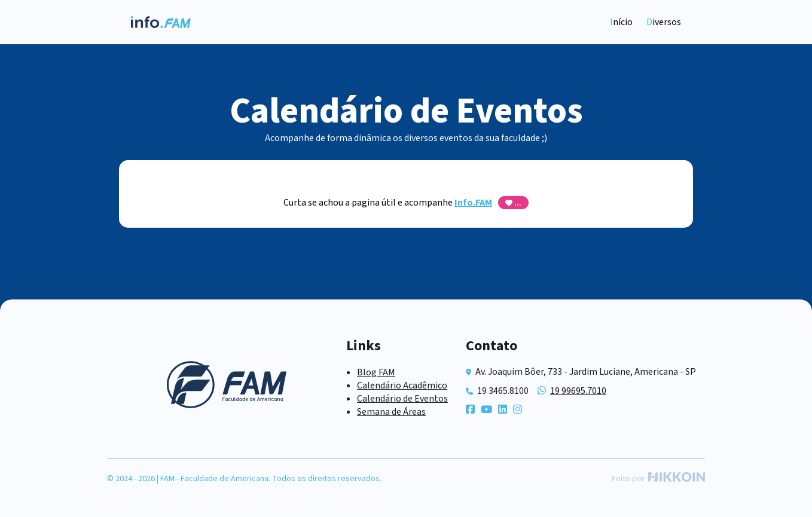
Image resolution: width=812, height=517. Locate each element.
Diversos (664, 22)
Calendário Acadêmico (402, 386)
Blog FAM (376, 372)
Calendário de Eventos (402, 399)
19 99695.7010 (578, 391)
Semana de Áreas (391, 412)
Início (621, 22)
